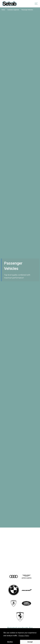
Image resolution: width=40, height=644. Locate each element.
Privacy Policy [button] (24, 636)
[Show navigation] (36, 4)
